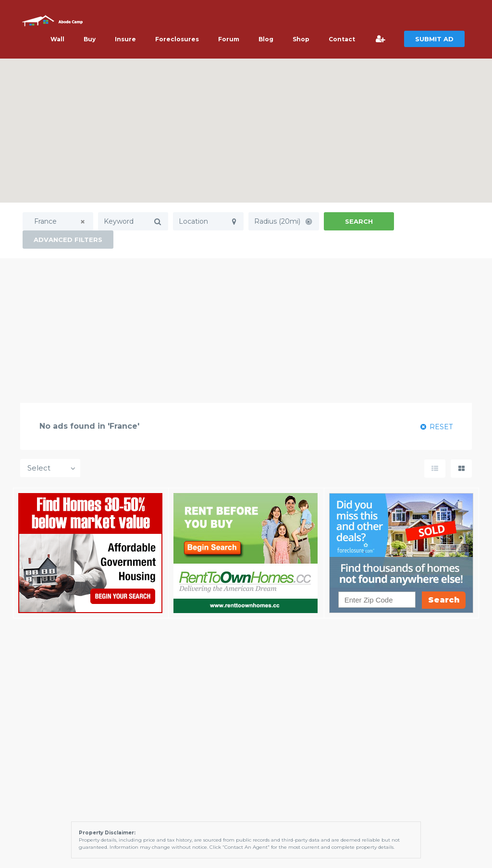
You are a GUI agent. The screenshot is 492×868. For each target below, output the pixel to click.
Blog (266, 39)
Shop (301, 39)
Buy (90, 39)
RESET (437, 427)
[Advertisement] (246, 330)
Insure (125, 39)
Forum (229, 39)
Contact (342, 39)
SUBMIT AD (434, 39)
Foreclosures (177, 39)
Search (359, 221)
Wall (57, 39)
